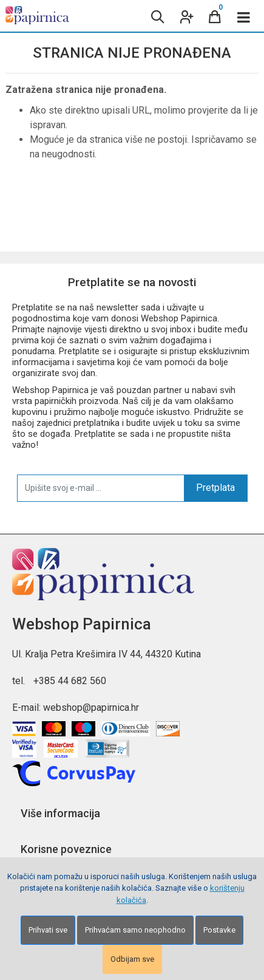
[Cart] (215, 16)
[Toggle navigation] (244, 16)
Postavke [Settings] (219, 930)
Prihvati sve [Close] (48, 930)
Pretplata (215, 488)
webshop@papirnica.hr (91, 708)
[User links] (186, 16)
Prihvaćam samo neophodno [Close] (135, 930)
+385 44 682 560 (70, 681)
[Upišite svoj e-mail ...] (101, 488)
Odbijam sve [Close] (132, 959)
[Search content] (157, 16)
